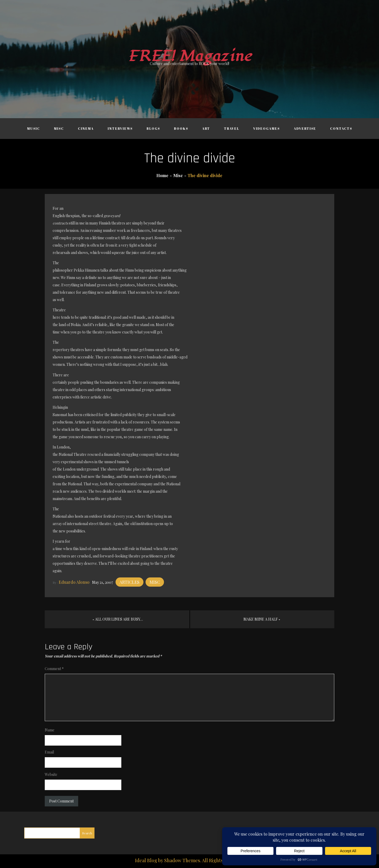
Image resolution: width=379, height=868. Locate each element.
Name (50, 730)
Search (87, 833)
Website (51, 774)
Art (206, 128)
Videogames (266, 128)
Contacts (341, 128)
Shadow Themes (182, 860)
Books (181, 128)
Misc (59, 128)
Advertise (305, 128)
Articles (129, 582)
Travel (232, 128)
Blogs (153, 128)
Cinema (86, 128)
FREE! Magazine (189, 56)
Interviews (120, 128)
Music (34, 128)
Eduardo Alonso (74, 582)
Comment (54, 669)
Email (49, 752)
